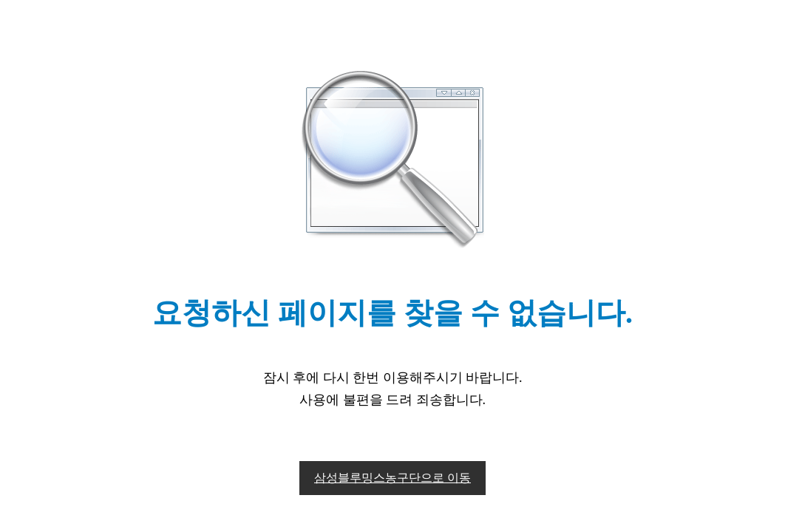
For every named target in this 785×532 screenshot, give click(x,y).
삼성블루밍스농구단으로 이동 (392, 478)
